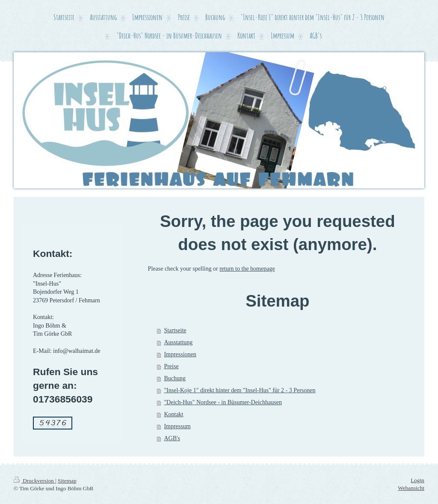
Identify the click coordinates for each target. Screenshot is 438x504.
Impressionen (180, 354)
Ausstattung (178, 342)
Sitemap (67, 481)
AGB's (172, 438)
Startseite (175, 330)
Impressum (177, 426)
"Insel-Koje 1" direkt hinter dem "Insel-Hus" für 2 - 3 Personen (240, 390)
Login (417, 480)
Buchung (175, 378)
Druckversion (34, 481)
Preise (171, 366)
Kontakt (173, 414)
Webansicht (411, 488)
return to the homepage (247, 269)
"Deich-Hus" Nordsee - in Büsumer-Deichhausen (223, 402)
